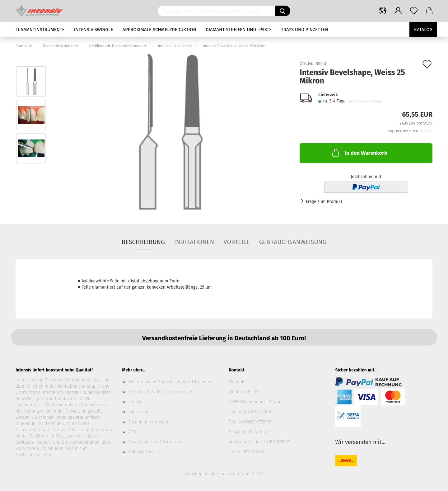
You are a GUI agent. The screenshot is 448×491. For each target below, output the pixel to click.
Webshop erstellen (203, 474)
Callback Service (144, 452)
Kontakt (136, 402)
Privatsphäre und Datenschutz (157, 442)
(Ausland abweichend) (365, 101)
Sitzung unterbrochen (149, 422)
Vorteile (236, 242)
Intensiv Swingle (94, 30)
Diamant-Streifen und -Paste (239, 30)
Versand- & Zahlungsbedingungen (161, 392)
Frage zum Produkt (324, 202)
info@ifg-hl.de (255, 432)
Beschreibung (143, 242)
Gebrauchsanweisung (293, 242)
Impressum (139, 412)
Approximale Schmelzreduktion (160, 30)
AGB (132, 432)
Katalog (423, 30)
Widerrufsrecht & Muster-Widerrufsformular (170, 382)
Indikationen (194, 242)
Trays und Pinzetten (305, 30)
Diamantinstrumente (40, 30)
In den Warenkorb (359, 153)
